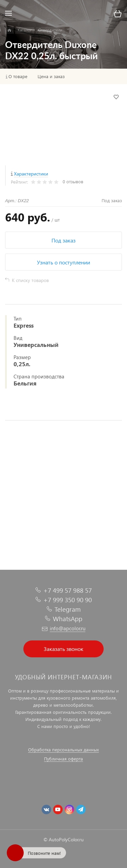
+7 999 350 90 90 (68, 600)
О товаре (18, 76)
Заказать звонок (63, 649)
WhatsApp (68, 619)
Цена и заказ (51, 76)
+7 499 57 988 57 (68, 590)
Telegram (68, 609)
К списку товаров (30, 280)
